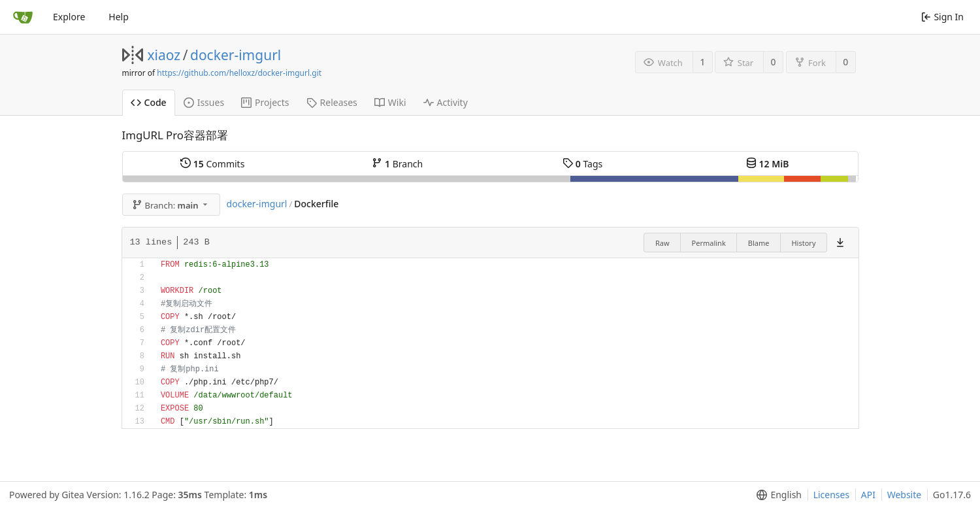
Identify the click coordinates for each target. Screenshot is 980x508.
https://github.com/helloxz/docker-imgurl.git (239, 73)
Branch (397, 164)
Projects (265, 102)
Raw (662, 243)
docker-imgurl (236, 55)
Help (119, 17)
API (868, 495)
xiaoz (164, 55)
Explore (69, 17)
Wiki (390, 102)
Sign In (942, 17)
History (803, 243)
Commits (212, 164)
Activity (446, 102)
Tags (582, 164)
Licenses (832, 495)
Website (905, 495)
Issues (204, 102)
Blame (759, 243)
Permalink (709, 243)
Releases (332, 102)
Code (149, 102)
